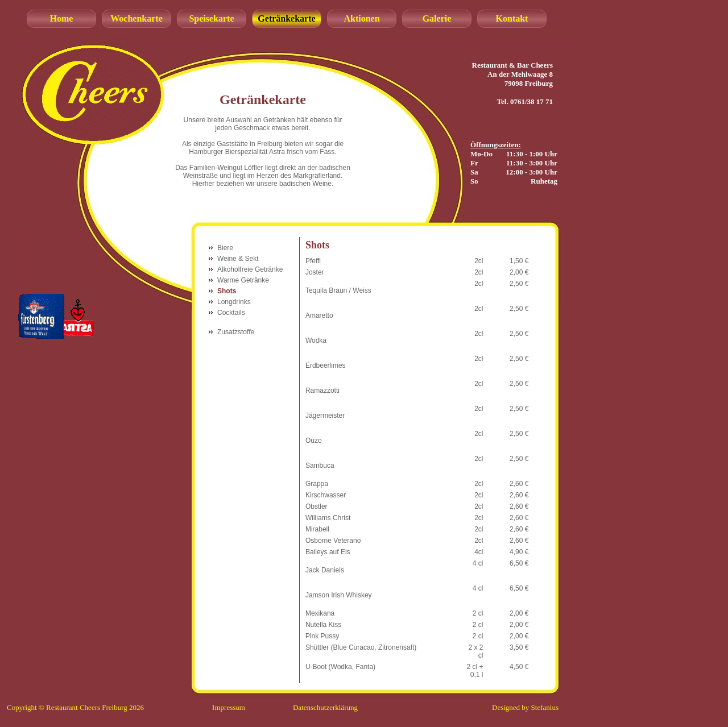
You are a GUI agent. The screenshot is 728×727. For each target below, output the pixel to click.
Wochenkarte (136, 18)
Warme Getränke (243, 280)
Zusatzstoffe (236, 332)
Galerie (437, 18)
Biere (225, 248)
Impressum (229, 707)
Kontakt (512, 18)
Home (62, 18)
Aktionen (361, 18)
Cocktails (231, 313)
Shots (227, 291)
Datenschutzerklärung (325, 707)
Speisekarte (211, 18)
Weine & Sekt (238, 259)
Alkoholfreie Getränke (250, 269)
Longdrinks (234, 302)
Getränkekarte (286, 18)
